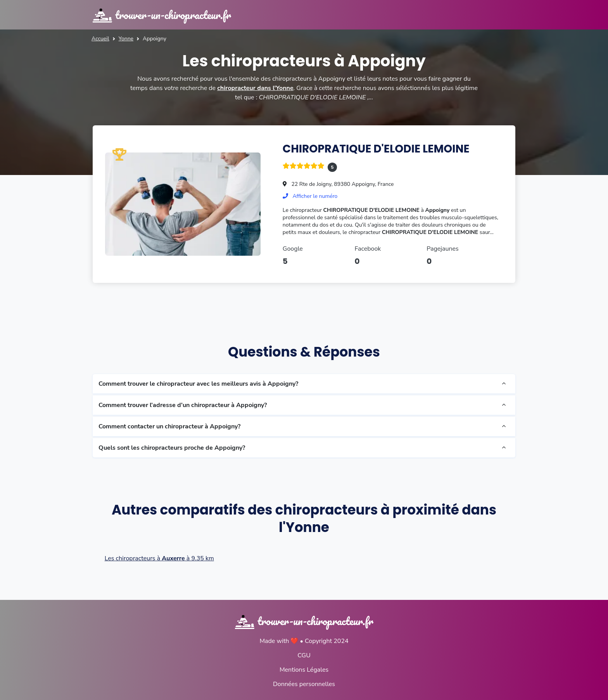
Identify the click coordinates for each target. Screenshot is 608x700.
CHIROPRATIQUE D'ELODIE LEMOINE (376, 149)
